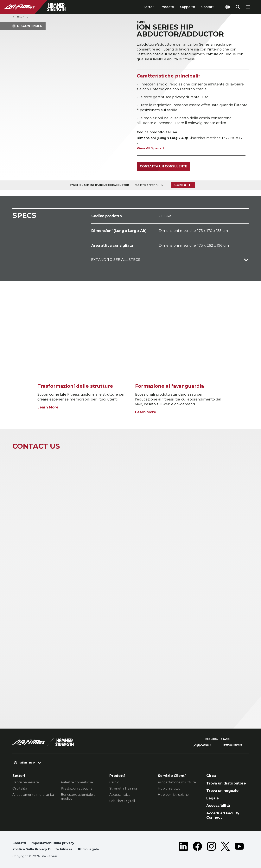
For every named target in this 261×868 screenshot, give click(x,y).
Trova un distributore (226, 783)
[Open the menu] (248, 7)
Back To (21, 17)
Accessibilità (218, 806)
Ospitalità (20, 788)
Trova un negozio (222, 791)
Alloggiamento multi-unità (33, 795)
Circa (211, 776)
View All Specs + (150, 148)
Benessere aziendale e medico (78, 797)
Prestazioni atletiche (77, 788)
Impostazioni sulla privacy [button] (52, 843)
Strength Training (123, 788)
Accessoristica (120, 795)
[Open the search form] (238, 7)
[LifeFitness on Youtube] (239, 847)
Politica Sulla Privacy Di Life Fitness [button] (42, 849)
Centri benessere (26, 782)
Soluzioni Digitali (122, 801)
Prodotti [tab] (167, 7)
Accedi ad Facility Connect (223, 815)
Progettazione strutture (177, 782)
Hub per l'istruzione (173, 795)
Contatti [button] (19, 843)
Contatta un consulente (163, 166)
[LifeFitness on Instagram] (211, 847)
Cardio (114, 782)
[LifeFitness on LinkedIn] (183, 847)
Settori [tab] (149, 7)
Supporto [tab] (188, 7)
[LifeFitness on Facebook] (197, 847)
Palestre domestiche (77, 782)
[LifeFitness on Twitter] (225, 847)
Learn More (48, 407)
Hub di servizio (169, 788)
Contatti (208, 7)
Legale (213, 798)
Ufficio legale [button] (88, 849)
